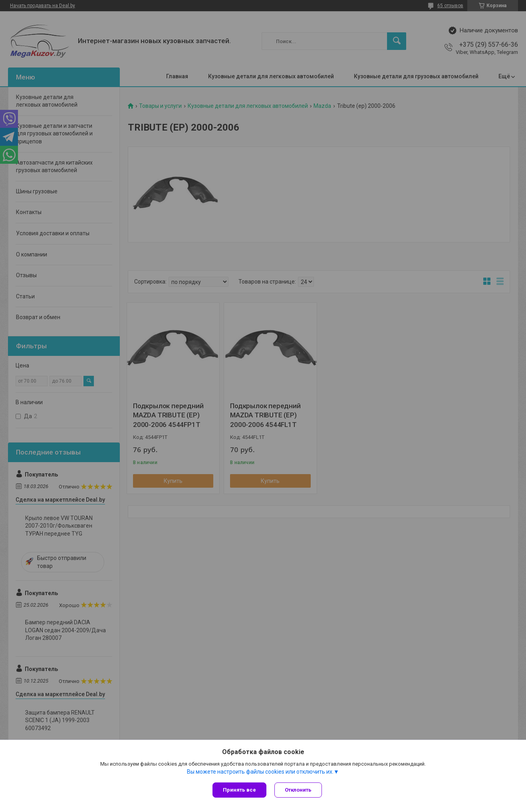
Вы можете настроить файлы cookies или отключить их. (260, 772)
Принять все (239, 790)
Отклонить (298, 790)
